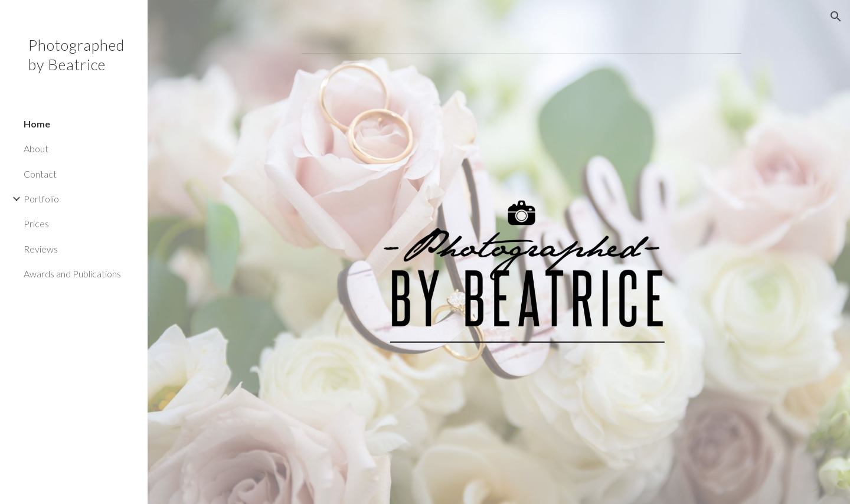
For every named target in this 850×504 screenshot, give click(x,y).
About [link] (36, 148)
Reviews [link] (41, 249)
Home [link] (37, 124)
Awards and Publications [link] (72, 274)
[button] (836, 17)
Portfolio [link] (41, 199)
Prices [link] (36, 223)
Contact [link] (40, 174)
